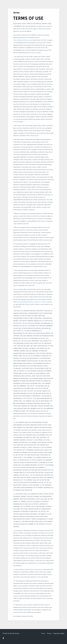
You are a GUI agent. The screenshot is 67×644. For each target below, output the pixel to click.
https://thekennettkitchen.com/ (23, 40)
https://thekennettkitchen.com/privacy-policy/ (32, 302)
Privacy (49, 633)
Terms (43, 633)
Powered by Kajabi (59, 633)
